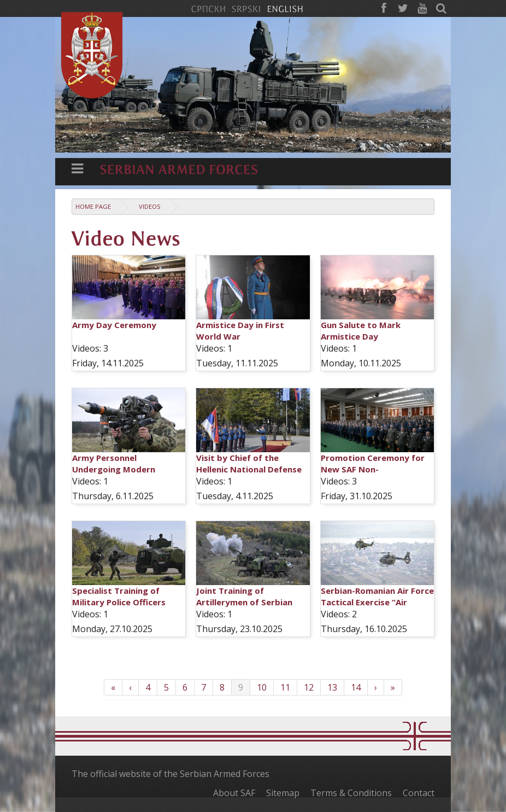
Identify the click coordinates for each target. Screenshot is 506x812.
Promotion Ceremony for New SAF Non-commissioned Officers (373, 469)
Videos (150, 206)
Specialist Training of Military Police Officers (119, 596)
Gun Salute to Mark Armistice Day (361, 331)
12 (309, 687)
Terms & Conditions (351, 793)
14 (356, 687)
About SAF (234, 793)
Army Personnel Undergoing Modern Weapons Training (114, 469)
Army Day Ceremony (114, 325)
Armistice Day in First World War (240, 331)
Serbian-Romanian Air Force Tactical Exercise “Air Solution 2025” (377, 602)
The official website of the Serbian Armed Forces (170, 774)
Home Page (93, 206)
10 (262, 687)
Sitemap (283, 793)
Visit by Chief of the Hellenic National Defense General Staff (249, 469)
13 (332, 687)
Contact (419, 793)
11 (285, 687)
